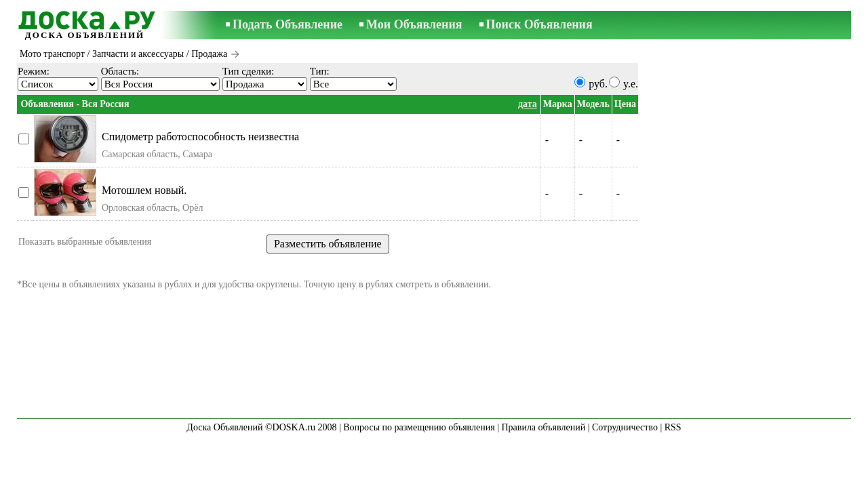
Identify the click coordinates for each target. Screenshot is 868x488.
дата (528, 104)
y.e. (631, 84)
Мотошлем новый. (144, 190)
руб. (598, 84)
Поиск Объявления (539, 24)
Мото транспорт (52, 54)
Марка (558, 104)
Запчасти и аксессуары (138, 54)
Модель (593, 104)
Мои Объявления (414, 24)
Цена (625, 104)
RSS (673, 427)
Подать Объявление (288, 24)
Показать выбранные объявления (85, 242)
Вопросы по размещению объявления (419, 427)
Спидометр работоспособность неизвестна (200, 137)
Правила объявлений (543, 427)
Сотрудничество (625, 427)
